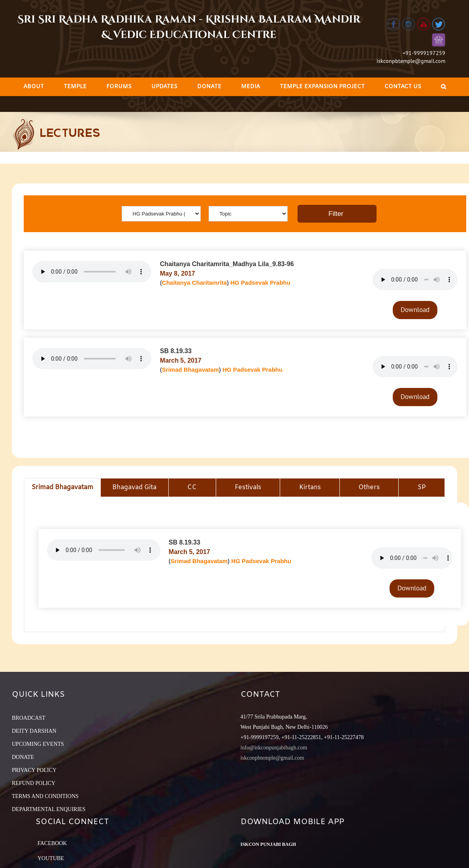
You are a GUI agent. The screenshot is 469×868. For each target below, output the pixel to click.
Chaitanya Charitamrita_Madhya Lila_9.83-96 (227, 264)
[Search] (444, 87)
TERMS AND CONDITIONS (45, 796)
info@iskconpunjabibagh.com (274, 748)
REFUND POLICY (34, 783)
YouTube (51, 858)
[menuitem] (34, 87)
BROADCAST (29, 718)
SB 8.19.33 (176, 351)
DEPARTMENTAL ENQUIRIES (49, 809)
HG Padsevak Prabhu (260, 283)
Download (415, 310)
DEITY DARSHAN (34, 731)
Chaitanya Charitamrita (194, 283)
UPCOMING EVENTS (38, 744)
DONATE (23, 757)
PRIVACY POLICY (34, 770)
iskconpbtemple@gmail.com (411, 61)
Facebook (52, 843)
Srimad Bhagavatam (190, 370)
